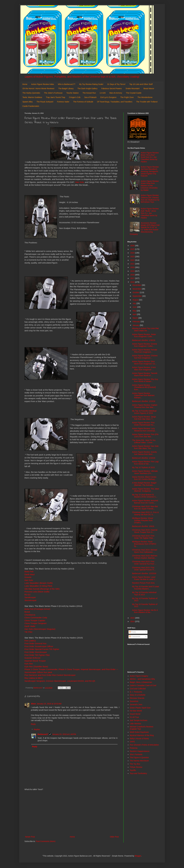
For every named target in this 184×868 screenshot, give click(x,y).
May (135, 311)
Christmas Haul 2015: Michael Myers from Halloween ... (145, 551)
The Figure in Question (139, 757)
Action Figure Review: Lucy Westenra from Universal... (144, 430)
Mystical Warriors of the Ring (142, 735)
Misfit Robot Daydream (139, 732)
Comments (135, 637)
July (134, 303)
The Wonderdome (145, 97)
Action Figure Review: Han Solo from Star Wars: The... (145, 447)
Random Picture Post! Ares (143, 583)
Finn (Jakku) (30, 641)
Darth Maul (29, 574)
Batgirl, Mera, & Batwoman (141, 682)
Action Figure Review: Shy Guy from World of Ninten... (145, 380)
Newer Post (30, 837)
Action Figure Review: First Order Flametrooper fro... (143, 424)
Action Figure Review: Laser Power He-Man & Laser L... (144, 578)
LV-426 (103, 93)
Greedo (28, 577)
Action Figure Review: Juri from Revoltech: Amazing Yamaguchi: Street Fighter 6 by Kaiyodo (150, 171)
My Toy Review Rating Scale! (91, 84)
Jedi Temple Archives (139, 720)
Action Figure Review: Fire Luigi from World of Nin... (145, 463)
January (136, 325)
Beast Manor (149, 88)
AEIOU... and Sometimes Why (142, 679)
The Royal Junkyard (45, 102)
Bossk (27, 612)
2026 (133, 246)
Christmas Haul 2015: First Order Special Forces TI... (144, 569)
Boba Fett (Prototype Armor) (37, 609)
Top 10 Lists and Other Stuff (141, 84)
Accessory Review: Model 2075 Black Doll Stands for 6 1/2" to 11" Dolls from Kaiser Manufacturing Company (145, 229)
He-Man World (136, 711)
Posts (132, 632)
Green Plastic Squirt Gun (140, 708)
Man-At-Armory (116, 93)
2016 (133, 282)
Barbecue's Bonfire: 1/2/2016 (144, 573)
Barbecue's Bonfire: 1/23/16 (144, 401)
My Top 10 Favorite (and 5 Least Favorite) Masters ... (146, 588)
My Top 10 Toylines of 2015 (143, 467)
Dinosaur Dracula (137, 698)
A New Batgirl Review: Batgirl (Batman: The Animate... (144, 484)
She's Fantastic (136, 754)
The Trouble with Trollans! (147, 102)
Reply (33, 724)
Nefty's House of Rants (139, 739)
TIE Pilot (29, 632)
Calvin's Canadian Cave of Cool (143, 685)
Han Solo (80, 182)
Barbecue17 (43, 734)
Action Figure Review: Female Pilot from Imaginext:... (145, 351)
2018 (133, 275)
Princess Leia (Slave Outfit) (37, 592)
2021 (133, 264)
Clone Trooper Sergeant (35, 623)
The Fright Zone (127, 97)
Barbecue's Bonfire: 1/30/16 (144, 340)
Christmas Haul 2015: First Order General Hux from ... (144, 563)
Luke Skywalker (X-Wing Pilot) (38, 586)
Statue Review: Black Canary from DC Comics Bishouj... (144, 478)
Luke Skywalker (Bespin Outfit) (39, 583)
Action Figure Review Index (43, 84)
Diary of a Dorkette (138, 695)
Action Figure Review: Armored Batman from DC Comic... (145, 502)
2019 (133, 271)
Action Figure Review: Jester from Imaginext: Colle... (144, 335)
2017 (133, 278)
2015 (133, 618)
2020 (133, 267)
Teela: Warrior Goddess (32, 97)
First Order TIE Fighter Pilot (37, 655)
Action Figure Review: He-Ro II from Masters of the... (145, 611)
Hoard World (135, 714)
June (135, 307)
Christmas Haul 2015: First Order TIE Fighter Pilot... (143, 537)
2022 (133, 260)
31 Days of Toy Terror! (116, 84)
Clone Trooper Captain (35, 620)
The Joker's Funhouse (53, 93)
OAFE (132, 742)
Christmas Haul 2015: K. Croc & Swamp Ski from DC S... (145, 513)
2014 (133, 621)
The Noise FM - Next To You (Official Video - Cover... (144, 441)
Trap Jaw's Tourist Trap (56, 97)
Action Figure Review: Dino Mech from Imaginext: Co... (144, 363)
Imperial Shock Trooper (35, 661)
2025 (133, 249)
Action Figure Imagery (139, 676)
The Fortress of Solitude (83, 102)
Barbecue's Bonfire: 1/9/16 (143, 526)
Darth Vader (30, 626)
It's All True (134, 717)
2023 (133, 257)
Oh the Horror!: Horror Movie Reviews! (38, 88)
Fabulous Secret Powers (112, 88)
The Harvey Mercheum (139, 761)
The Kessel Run (89, 93)
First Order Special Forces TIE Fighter (42, 649)
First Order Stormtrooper (36, 652)
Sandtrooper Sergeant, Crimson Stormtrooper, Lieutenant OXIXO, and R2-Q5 (60, 681)
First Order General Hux (35, 643)
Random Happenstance (140, 751)
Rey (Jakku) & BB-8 (34, 678)
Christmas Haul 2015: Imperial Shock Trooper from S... (145, 531)
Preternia (134, 748)
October (136, 292)
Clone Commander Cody (36, 618)
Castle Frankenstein (31, 106)
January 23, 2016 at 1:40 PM (64, 734)
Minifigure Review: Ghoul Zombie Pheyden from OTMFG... (143, 520)
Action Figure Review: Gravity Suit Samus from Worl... (144, 453)
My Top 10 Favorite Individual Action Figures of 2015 (144, 412)
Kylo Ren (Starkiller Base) (36, 667)
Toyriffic (133, 770)
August (136, 300)
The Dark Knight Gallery (87, 88)
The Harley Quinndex (31, 93)
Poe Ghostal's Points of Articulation (144, 745)
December (137, 285)
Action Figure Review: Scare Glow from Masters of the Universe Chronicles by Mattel (150, 186)
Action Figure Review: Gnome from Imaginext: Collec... (145, 345)
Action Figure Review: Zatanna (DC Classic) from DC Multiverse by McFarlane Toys (150, 199)
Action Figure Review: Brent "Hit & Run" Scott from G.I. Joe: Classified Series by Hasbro (150, 157)
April (135, 314)
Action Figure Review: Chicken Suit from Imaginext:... (145, 357)
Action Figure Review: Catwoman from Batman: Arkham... (143, 395)
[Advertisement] (72, 813)
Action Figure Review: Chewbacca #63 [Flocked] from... (144, 387)
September (137, 296)
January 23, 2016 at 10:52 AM (49, 704)
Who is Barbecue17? (67, 84)
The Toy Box (135, 764)
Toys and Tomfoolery (138, 773)
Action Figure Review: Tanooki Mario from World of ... (145, 374)
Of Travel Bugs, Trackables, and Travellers (115, 102)
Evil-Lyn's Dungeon (108, 97)
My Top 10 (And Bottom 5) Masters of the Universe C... (145, 496)
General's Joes (136, 704)
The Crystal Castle (134, 93)
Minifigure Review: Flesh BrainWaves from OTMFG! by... (144, 544)
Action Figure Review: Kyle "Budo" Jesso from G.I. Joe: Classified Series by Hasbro (150, 213)
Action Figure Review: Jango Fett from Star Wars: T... (144, 418)
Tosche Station (72, 93)
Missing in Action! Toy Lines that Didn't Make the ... (145, 329)
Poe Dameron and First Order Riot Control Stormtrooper (50, 675)
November (137, 289)
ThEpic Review (136, 767)
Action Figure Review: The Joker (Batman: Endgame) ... (146, 490)
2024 (133, 253)
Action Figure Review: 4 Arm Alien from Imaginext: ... (144, 368)
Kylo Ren (29, 664)
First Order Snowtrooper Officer (39, 646)
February (137, 322)
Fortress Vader (63, 102)
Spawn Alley (28, 102)
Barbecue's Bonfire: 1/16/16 (144, 458)
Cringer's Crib (75, 97)
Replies (37, 730)
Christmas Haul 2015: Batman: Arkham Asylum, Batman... (145, 557)
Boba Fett (29, 571)
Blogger (138, 856)
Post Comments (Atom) (46, 841)
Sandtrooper (30, 597)
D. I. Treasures (136, 692)
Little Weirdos (136, 724)
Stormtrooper (30, 600)
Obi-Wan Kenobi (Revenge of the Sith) (42, 589)
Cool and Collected (138, 689)
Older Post (114, 837)
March (135, 318)
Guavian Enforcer (32, 658)
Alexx (33, 704)
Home (25, 84)
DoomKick (134, 701)
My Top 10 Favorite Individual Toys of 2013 (144, 594)
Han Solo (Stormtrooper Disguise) (40, 629)
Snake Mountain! (133, 88)
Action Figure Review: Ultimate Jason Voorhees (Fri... (145, 472)
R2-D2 (27, 595)
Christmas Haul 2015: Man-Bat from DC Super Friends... (145, 508)
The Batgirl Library (66, 88)
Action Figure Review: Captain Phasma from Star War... (145, 406)
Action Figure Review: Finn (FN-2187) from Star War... (145, 435)
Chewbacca (30, 615)
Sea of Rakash (90, 97)
